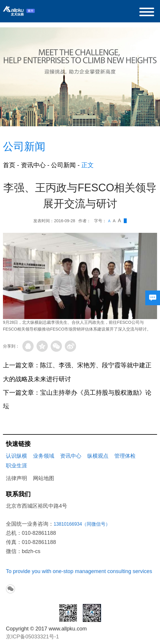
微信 (56, 346)
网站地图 (44, 478)
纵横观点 (98, 456)
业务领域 (44, 456)
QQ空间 (42, 346)
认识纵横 (17, 456)
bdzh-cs (31, 551)
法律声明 (17, 478)
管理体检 (125, 456)
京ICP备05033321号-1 (32, 637)
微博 (70, 346)
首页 (9, 165)
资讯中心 (33, 165)
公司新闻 (63, 165)
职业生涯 (17, 466)
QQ (28, 346)
